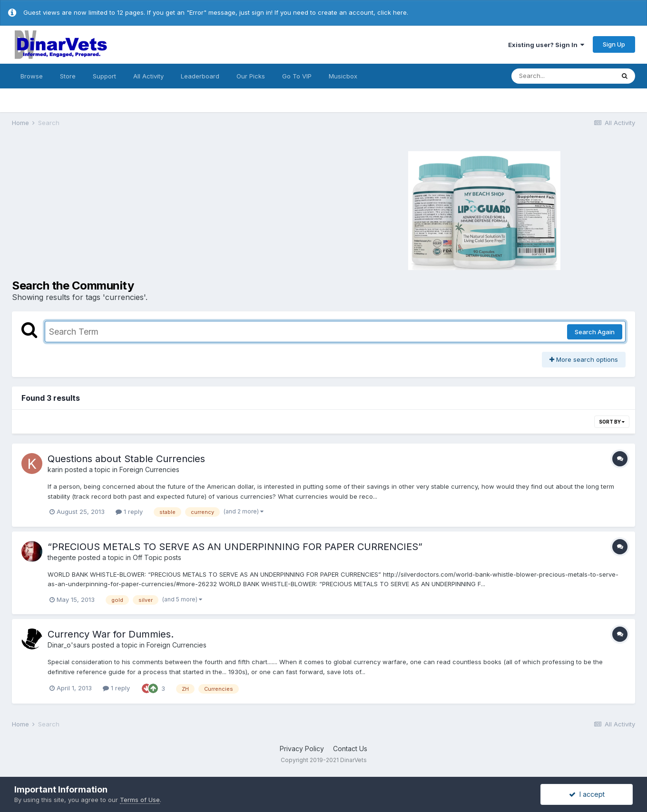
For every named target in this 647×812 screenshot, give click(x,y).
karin (55, 469)
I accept (587, 794)
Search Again (595, 332)
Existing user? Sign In (546, 45)
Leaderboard (200, 76)
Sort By (612, 422)
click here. (393, 12)
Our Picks (251, 76)
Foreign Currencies (149, 469)
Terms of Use (140, 800)
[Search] (563, 76)
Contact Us (350, 749)
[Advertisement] (167, 209)
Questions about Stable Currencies (126, 459)
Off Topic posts (157, 557)
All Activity (148, 76)
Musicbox (343, 76)
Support (104, 76)
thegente (62, 557)
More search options (584, 359)
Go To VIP (297, 76)
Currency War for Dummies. (111, 634)
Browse (32, 76)
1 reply (129, 512)
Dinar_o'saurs (69, 645)
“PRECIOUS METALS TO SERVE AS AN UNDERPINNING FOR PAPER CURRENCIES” (235, 547)
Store (68, 76)
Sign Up (614, 44)
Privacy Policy (302, 749)
